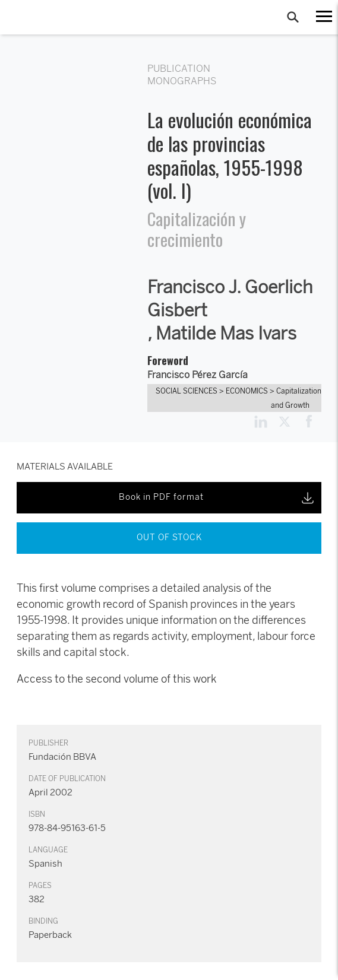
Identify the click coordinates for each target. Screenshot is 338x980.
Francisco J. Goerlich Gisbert (230, 299)
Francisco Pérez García (198, 375)
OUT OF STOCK (169, 537)
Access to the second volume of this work (117, 679)
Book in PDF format (217, 498)
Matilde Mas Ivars (226, 334)
